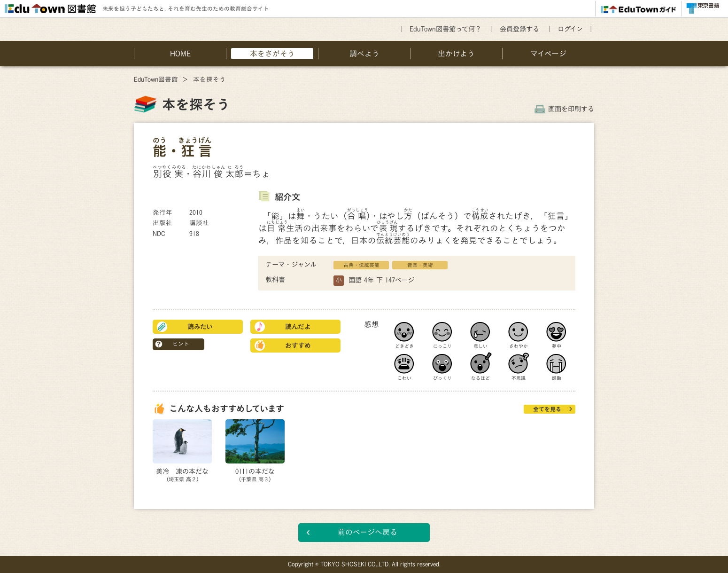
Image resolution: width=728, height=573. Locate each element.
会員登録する (519, 29)
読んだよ (298, 327)
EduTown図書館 (156, 79)
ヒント (181, 344)
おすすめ (298, 345)
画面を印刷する (571, 109)
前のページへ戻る (368, 532)
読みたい (200, 327)
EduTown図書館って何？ (445, 29)
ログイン (570, 29)
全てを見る (547, 409)
